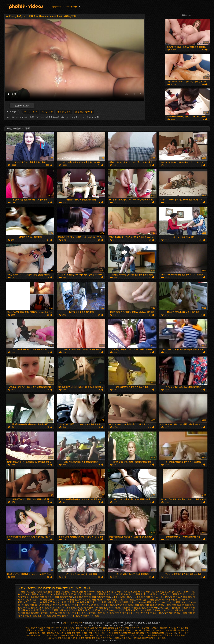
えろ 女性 (146, 628)
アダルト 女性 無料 (66, 635)
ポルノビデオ (171, 633)
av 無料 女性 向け (61, 592)
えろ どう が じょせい (112, 592)
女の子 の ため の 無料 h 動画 (89, 600)
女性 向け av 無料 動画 (170, 608)
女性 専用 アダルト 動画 (152, 613)
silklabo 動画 (95, 592)
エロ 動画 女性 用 (82, 597)
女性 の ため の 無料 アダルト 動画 (98, 605)
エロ (121, 633)
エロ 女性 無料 (109, 635)
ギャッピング (31, 112)
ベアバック (47, 112)
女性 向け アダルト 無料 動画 (46, 635)
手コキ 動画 (68, 630)
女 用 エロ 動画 (40, 600)
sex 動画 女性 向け (79, 592)
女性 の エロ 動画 (82, 635)
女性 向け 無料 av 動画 (85, 628)
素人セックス (64, 112)
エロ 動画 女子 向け (177, 594)
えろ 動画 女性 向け (133, 592)
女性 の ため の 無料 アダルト (67, 605)
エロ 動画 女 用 (138, 594)
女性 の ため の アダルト (68, 638)
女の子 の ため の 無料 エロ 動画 (119, 600)
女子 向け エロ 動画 (57, 602)
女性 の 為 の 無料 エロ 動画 (90, 608)
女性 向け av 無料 (150, 608)
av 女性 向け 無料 (44, 592)
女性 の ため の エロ (116, 628)
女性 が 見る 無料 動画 (118, 602)
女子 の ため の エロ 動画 (35, 602)
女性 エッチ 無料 (54, 633)
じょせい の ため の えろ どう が (158, 592)
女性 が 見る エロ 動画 (96, 602)
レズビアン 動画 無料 (159, 628)
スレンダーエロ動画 (135, 635)
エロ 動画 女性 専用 (64, 597)
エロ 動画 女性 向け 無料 (42, 597)
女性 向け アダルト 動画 (70, 610)
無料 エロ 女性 (101, 628)
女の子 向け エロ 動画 (34, 628)
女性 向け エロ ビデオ (163, 610)
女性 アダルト (170, 635)
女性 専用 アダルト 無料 (176, 613)
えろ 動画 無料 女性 (172, 630)
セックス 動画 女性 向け (144, 597)
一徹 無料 (146, 630)
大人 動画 (140, 633)
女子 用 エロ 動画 (76, 602)
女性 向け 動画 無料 (30, 613)
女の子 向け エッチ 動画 (166, 600)
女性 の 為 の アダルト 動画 (158, 605)
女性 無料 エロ (183, 635)
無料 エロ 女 (57, 630)
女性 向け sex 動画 (30, 610)
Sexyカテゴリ (72, 7)
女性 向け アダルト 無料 (94, 610)
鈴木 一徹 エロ (96, 635)
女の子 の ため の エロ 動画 (61, 600)
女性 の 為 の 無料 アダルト (31, 608)
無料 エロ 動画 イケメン (65, 628)
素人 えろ (53, 638)
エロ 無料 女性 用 (84, 112)
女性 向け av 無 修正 (131, 608)
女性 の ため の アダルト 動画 (166, 602)
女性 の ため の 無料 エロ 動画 (130, 605)
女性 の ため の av (133, 628)
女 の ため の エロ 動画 (181, 597)
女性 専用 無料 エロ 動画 (87, 616)
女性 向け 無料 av (49, 613)
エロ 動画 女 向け (122, 594)
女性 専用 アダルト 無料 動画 (154, 638)
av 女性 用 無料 (85, 638)
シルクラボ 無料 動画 (121, 597)
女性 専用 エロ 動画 (42, 616)
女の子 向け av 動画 (144, 600)
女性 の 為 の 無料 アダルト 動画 (60, 608)
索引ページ (57, 7)
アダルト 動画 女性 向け (34, 594)
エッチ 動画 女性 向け (102, 594)
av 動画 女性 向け (26, 592)
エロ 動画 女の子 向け (157, 594)
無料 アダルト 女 (99, 630)
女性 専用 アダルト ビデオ (127, 613)
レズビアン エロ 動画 (82, 630)
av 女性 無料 (49, 628)
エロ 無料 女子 (183, 628)
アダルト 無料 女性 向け (17, 5)
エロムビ (172, 628)
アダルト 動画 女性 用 (57, 594)
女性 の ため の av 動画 (140, 602)
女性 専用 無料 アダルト (63, 616)
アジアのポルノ (157, 630)
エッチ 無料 (66, 633)
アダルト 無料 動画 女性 (154, 633)
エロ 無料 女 (121, 635)
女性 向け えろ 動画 (49, 610)
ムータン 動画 (163, 597)
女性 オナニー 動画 (38, 633)
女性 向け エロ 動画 (133, 630)
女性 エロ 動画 (129, 633)
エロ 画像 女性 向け (101, 597)
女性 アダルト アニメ (97, 633)
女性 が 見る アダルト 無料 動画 (128, 638)
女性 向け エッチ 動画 (141, 610)
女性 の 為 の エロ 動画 (183, 605)
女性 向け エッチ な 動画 (118, 610)
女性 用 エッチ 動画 (80, 633)
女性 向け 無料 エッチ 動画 (101, 613)
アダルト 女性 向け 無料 (80, 594)
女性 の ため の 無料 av (41, 605)
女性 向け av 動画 (112, 608)
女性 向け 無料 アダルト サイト (73, 613)
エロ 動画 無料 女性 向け (154, 635)
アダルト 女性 (112, 633)
